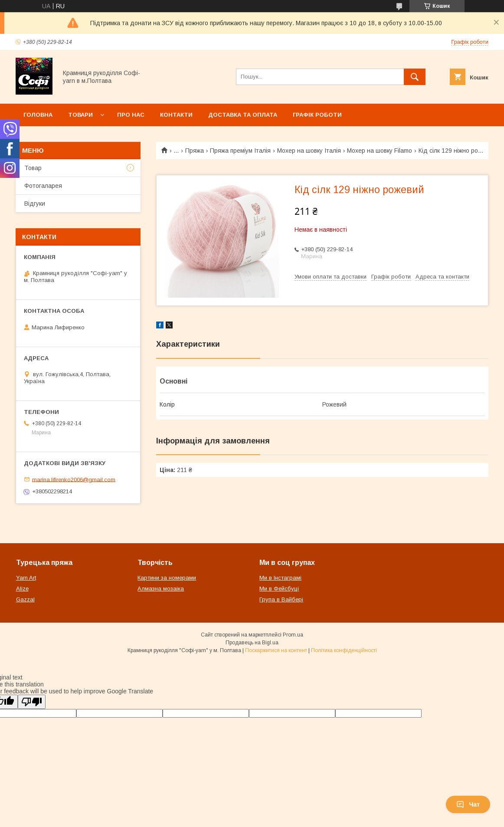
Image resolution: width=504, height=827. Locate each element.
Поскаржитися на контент (276, 650)
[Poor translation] (32, 702)
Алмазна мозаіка (161, 589)
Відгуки (35, 203)
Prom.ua (293, 635)
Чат (468, 804)
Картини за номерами (167, 578)
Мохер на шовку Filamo (380, 151)
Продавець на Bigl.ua (252, 643)
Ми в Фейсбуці (279, 589)
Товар (33, 168)
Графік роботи (317, 115)
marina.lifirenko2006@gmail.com (74, 479)
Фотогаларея (43, 186)
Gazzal (25, 599)
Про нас (131, 115)
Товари (80, 115)
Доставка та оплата (243, 115)
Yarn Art (26, 578)
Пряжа (195, 151)
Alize (22, 589)
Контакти (176, 115)
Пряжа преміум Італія (240, 151)
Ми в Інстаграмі (280, 578)
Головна (38, 115)
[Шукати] (415, 77)
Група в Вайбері (281, 599)
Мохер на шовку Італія (309, 151)
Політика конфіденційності (344, 650)
